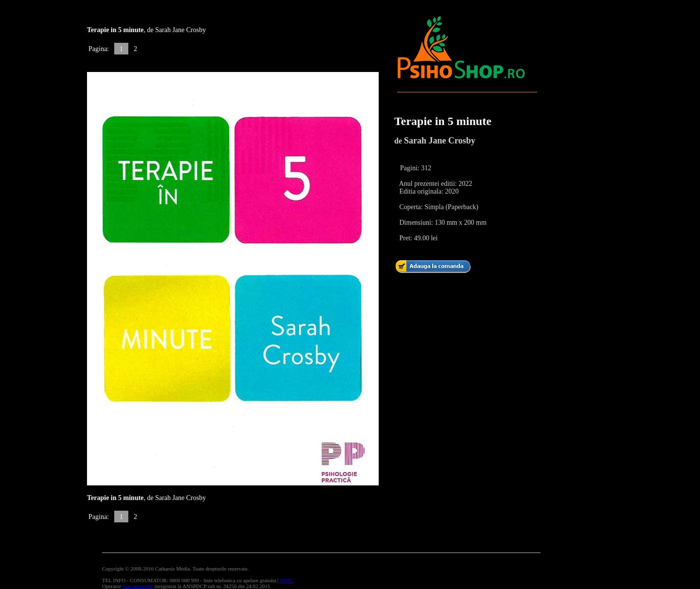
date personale (138, 586)
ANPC (287, 580)
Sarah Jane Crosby (440, 141)
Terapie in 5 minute (443, 121)
